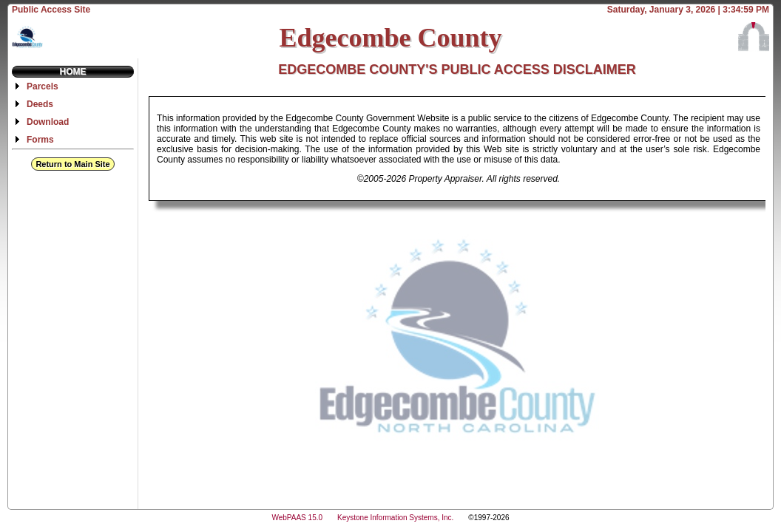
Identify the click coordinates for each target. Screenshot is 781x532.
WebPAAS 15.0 (297, 518)
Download (48, 122)
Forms (40, 140)
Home (73, 72)
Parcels (43, 86)
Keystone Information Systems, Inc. (395, 518)
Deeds (40, 104)
